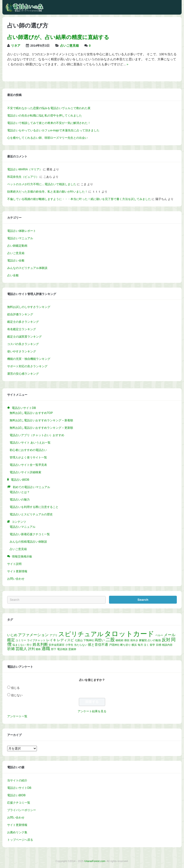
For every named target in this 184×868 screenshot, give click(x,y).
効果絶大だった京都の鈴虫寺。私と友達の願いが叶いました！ (47, 192)
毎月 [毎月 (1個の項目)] (140, 645)
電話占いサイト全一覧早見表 (28, 465)
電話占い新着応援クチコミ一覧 (30, 534)
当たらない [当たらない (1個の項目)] (81, 645)
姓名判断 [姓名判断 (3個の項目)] (40, 644)
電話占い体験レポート (22, 231)
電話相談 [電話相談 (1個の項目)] (62, 649)
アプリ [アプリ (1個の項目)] (54, 635)
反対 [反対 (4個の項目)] (166, 640)
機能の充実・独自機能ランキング (29, 359)
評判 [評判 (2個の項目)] (31, 649)
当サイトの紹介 (17, 780)
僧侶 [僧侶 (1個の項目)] (127, 640)
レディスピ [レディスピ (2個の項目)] (65, 640)
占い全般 (13, 275)
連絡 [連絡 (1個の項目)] (38, 649)
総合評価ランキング (20, 314)
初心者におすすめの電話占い (28, 450)
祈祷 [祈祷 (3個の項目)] (11, 649)
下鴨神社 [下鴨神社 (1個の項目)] (89, 640)
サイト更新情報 (17, 571)
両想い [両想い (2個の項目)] (100, 640)
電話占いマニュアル (20, 238)
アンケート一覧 (17, 716)
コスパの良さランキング (23, 344)
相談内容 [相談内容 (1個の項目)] (167, 645)
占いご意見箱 (69, 46)
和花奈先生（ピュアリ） (23, 177)
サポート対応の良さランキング (27, 366)
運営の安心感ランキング (23, 374)
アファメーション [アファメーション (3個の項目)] (33, 635)
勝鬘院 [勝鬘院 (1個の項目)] (143, 640)
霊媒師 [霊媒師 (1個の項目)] (72, 649)
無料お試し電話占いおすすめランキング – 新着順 (41, 420)
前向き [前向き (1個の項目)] (134, 640)
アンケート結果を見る (92, 711)
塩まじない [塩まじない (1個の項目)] (19, 645)
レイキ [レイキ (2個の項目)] (51, 640)
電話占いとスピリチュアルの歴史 (31, 514)
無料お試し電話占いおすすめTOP (31, 413)
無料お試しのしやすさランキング (29, 307)
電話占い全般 (16, 261)
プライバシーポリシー (22, 810)
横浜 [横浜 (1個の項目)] (134, 645)
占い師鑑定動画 (17, 246)
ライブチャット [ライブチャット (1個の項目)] (36, 640)
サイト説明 (14, 564)
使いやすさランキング (22, 351)
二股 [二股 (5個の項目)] (110, 640)
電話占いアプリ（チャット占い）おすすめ (37, 435)
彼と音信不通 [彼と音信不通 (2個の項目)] (98, 645)
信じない (17, 695)
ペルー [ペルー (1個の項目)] (159, 635)
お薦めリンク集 (17, 832)
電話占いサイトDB (19, 788)
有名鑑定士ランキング (22, 329)
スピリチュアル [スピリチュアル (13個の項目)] (81, 634)
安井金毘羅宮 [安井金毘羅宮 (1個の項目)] (57, 645)
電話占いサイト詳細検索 (25, 472)
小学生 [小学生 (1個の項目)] (69, 645)
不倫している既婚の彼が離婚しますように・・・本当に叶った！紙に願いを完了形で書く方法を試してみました (79, 199)
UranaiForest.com (95, 861)
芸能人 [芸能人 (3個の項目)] (21, 649)
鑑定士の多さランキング (23, 322)
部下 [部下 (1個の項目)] (54, 649)
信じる (15, 688)
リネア (16, 46)
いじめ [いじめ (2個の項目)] (12, 635)
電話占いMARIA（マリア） (25, 169)
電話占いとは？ (20, 492)
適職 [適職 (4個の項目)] (46, 649)
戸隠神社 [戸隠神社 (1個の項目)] (114, 645)
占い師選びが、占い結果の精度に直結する (58, 37)
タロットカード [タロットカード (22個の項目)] (129, 634)
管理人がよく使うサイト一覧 (28, 457)
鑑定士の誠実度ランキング (24, 337)
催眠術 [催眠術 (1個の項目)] (119, 640)
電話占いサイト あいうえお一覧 (30, 443)
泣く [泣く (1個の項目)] (146, 645)
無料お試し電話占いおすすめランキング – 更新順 (41, 428)
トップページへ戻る (20, 840)
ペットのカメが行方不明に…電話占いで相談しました (42, 184)
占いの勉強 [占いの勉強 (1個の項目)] (154, 640)
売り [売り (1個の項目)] (29, 645)
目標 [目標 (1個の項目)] (159, 645)
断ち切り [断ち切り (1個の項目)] (126, 645)
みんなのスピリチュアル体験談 (27, 268)
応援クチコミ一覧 (19, 803)
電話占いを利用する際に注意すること (34, 507)
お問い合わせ (16, 579)
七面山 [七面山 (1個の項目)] (79, 640)
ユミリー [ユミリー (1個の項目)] (21, 640)
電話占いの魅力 (20, 500)
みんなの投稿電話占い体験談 (28, 542)
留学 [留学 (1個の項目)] (152, 645)
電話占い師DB (16, 795)
